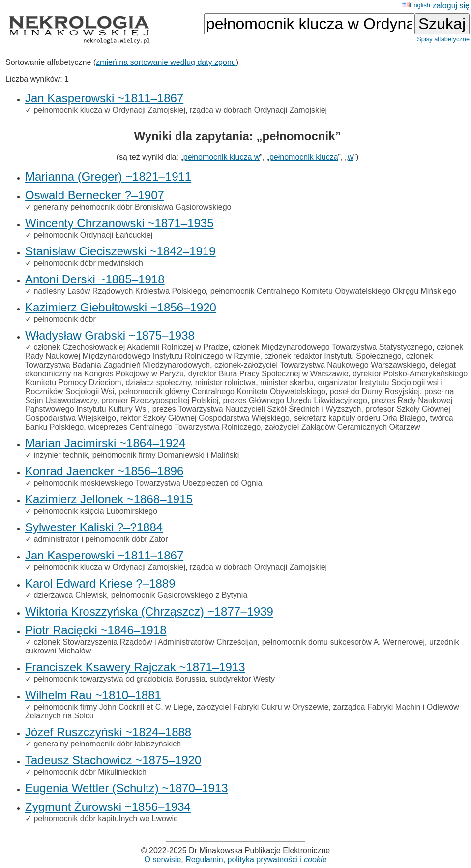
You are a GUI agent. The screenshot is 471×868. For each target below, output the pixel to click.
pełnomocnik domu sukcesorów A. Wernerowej (343, 642)
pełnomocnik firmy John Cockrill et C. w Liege (113, 707)
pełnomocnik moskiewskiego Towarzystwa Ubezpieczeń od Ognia (148, 483)
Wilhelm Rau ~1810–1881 (93, 695)
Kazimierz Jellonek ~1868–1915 (109, 499)
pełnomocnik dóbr (64, 319)
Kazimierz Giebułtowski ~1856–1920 (121, 307)
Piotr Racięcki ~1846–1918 (96, 630)
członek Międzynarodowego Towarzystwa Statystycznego (332, 347)
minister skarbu (287, 383)
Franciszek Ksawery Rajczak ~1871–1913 (135, 667)
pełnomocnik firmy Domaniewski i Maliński (166, 455)
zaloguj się (451, 6)
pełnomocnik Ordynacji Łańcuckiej (93, 235)
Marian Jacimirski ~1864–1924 (105, 443)
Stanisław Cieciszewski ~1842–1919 (120, 251)
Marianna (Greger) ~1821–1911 (108, 176)
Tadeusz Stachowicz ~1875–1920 (113, 760)
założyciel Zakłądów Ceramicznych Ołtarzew (343, 427)
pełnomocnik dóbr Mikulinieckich (90, 772)
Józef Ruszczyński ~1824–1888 (108, 732)
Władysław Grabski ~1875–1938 (110, 335)
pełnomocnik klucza (304, 157)
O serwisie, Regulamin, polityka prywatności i (236, 859)
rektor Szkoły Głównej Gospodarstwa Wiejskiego (205, 418)
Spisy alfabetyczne (443, 39)
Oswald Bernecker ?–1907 (95, 195)
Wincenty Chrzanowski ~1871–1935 (119, 223)
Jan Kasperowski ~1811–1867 (104, 98)
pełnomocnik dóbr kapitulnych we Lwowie (106, 819)
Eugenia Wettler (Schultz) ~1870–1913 (127, 788)
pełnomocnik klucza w (222, 157)
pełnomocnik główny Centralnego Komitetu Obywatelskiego (222, 391)
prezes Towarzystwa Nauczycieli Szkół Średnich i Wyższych (257, 409)
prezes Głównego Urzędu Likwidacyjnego (295, 400)
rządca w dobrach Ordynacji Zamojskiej (258, 110)
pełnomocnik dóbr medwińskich (88, 263)
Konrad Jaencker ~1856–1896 (104, 471)
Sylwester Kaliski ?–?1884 (94, 527)
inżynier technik (60, 455)
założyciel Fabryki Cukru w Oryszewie (263, 707)
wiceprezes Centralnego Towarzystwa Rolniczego (174, 427)
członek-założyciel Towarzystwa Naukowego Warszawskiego (320, 365)
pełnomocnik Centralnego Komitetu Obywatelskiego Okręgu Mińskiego (333, 291)
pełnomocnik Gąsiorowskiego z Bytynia (179, 595)
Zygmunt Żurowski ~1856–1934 (108, 807)
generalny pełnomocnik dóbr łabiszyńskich (107, 744)
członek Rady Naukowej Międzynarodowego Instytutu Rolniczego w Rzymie (244, 352)
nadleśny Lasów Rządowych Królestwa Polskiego (119, 291)
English (416, 5)
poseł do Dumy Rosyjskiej (375, 391)
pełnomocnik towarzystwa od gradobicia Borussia (119, 679)
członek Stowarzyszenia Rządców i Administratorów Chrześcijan (145, 642)
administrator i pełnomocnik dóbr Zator (101, 539)
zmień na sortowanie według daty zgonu (166, 62)
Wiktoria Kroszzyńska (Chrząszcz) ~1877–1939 (149, 611)
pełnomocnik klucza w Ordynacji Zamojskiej (109, 110)
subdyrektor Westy (242, 679)
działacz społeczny (158, 383)
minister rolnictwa (226, 383)
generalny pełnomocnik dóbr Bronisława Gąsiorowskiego (132, 207)
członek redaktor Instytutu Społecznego (333, 356)
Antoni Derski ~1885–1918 (95, 279)
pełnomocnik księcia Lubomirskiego (95, 511)
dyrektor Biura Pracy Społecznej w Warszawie (268, 374)
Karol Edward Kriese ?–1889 (100, 583)
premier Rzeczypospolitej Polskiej (160, 400)
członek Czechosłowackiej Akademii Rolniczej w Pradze (131, 347)
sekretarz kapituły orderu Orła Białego (360, 418)
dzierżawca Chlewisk (70, 595)
